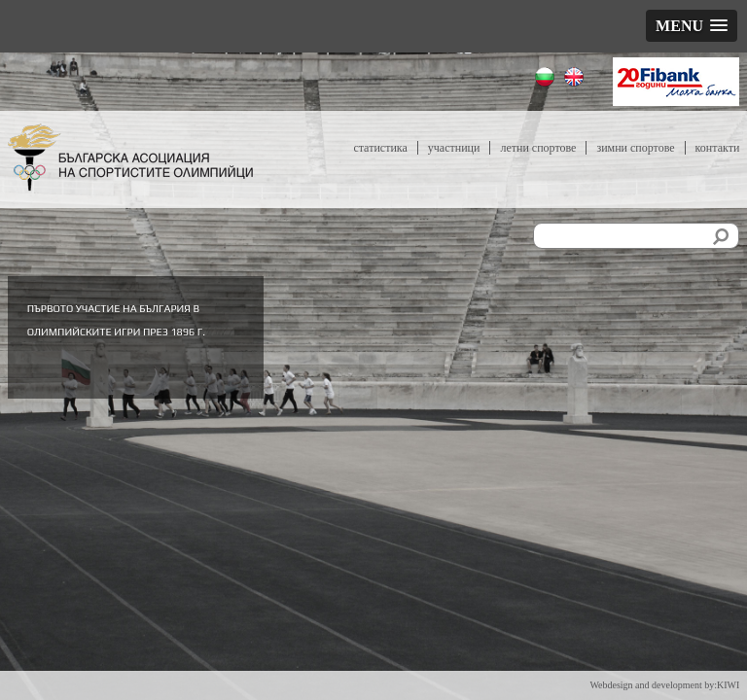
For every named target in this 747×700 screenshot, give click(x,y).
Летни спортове (538, 148)
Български (547, 79)
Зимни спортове (635, 148)
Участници (454, 148)
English (576, 79)
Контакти (718, 148)
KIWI (728, 685)
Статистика (380, 148)
